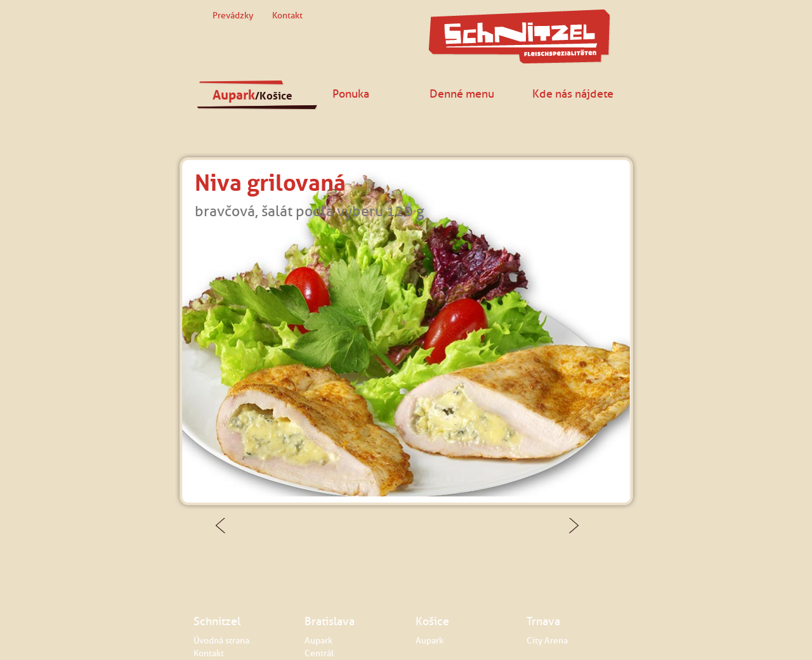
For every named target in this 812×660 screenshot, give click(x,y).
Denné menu (462, 94)
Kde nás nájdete (573, 94)
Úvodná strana (221, 641)
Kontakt (287, 16)
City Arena (547, 641)
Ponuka (351, 94)
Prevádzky (233, 16)
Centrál (319, 653)
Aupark (252, 95)
